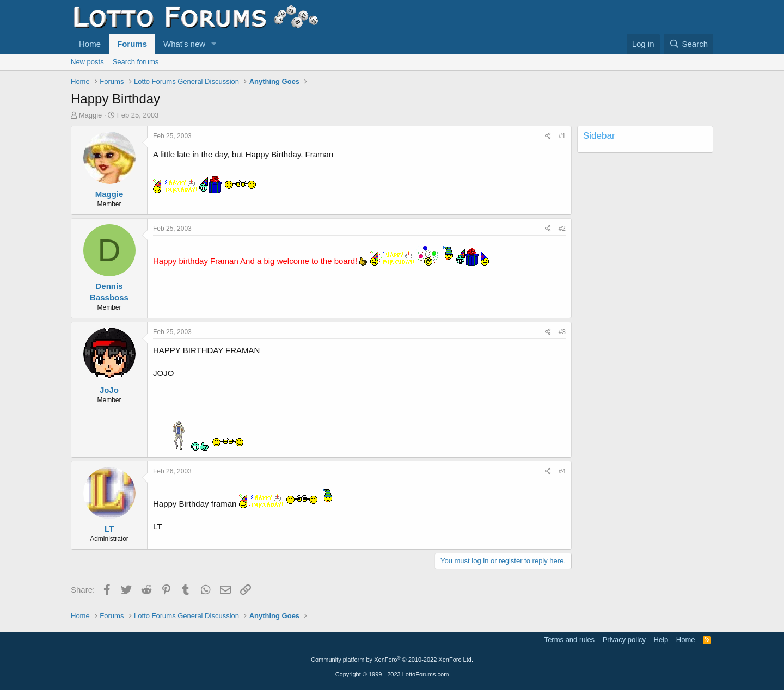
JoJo (109, 390)
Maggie (91, 115)
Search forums (136, 62)
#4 (562, 471)
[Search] (688, 44)
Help (661, 640)
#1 (562, 136)
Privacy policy (624, 640)
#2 (562, 229)
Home (90, 44)
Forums (132, 44)
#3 (562, 332)
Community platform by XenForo (392, 660)
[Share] (548, 136)
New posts (87, 62)
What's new (184, 44)
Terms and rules (569, 640)
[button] (214, 44)
